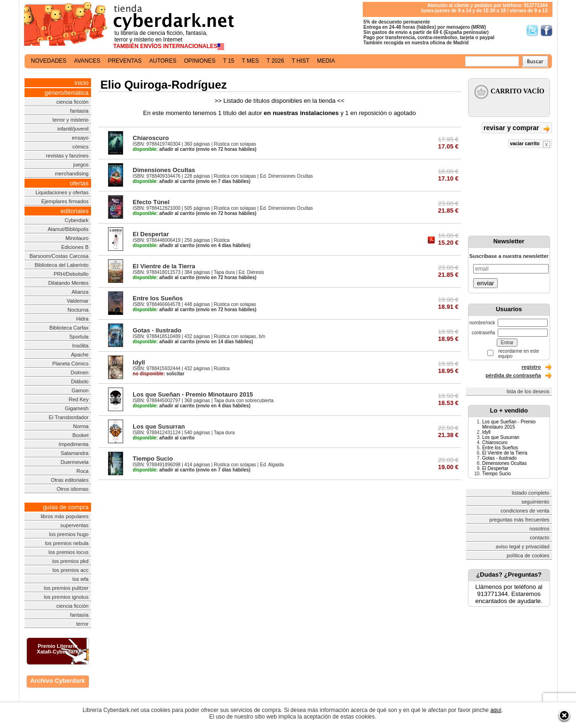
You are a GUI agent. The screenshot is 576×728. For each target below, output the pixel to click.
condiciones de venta (525, 511)
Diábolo (79, 381)
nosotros (539, 529)
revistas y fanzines (67, 156)
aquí (496, 710)
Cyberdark (77, 220)
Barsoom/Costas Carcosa (59, 256)
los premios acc (70, 570)
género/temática (67, 93)
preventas (125, 61)
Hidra (82, 319)
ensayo (80, 138)
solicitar (158, 374)
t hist (301, 61)
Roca (83, 471)
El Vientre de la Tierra (164, 266)
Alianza (80, 292)
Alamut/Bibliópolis (68, 229)
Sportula (79, 337)
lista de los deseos (528, 391)
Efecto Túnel (151, 202)
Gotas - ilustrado (157, 330)
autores (163, 61)
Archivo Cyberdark (58, 681)
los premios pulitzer (66, 588)
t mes (250, 61)
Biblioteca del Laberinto (61, 265)
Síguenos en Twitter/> (532, 30)
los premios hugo (69, 534)
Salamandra (74, 453)
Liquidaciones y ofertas (62, 192)
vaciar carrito (530, 145)
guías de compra (66, 507)
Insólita (80, 346)
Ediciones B (75, 247)
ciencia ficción (72, 102)
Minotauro (77, 238)
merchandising (72, 174)
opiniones (200, 61)
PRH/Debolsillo (71, 274)
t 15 (229, 61)
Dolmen (80, 372)
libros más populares (65, 516)
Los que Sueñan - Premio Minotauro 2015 (193, 394)
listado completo (531, 493)
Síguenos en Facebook (547, 30)
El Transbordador (68, 417)
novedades (49, 61)
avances (87, 61)
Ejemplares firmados (65, 201)
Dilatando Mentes (68, 283)
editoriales (74, 211)
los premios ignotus (66, 597)
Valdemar (77, 301)
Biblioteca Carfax (69, 328)
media (326, 61)
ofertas (79, 183)
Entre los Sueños (158, 298)
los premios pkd (71, 561)
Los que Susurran (159, 426)
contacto (540, 538)
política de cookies (528, 555)
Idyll (139, 362)
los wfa (80, 579)
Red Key (79, 399)
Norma (81, 426)
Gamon (80, 390)
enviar (485, 283)
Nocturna (78, 310)
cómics (81, 147)
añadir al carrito (163, 149)
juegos (81, 165)
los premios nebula (67, 543)
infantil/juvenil (73, 129)
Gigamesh (77, 408)
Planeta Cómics (71, 364)
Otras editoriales (70, 480)
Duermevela (74, 462)
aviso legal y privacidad (523, 546)
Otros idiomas (73, 489)
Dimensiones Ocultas (164, 170)
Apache (79, 355)
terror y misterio (70, 120)
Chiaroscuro (151, 138)
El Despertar (151, 234)
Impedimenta (74, 444)
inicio (82, 83)
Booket (80, 435)
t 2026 (275, 61)
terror (82, 624)
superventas (75, 525)
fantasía (79, 111)
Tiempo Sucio (153, 459)
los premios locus (69, 552)
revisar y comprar (517, 128)
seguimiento (535, 502)
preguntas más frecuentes (519, 520)
